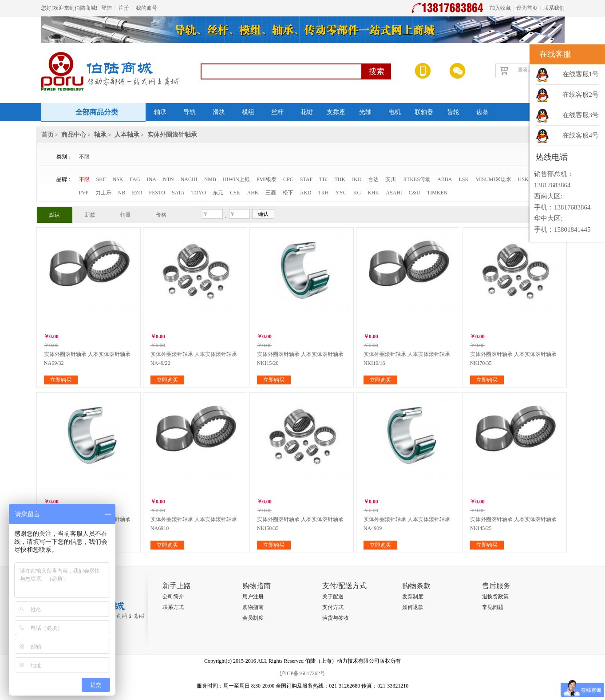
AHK (253, 193)
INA (152, 179)
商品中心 (74, 135)
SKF (101, 179)
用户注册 (253, 597)
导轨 (190, 112)
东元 (218, 193)
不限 (84, 157)
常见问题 (493, 607)
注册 (124, 8)
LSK (464, 179)
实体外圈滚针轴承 (172, 135)
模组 (248, 112)
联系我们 (554, 8)
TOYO (199, 193)
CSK (235, 193)
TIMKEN (437, 193)
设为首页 (527, 8)
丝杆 (277, 112)
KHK (373, 193)
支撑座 (336, 112)
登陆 (107, 8)
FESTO (157, 193)
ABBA (445, 179)
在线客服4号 (581, 135)
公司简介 (173, 597)
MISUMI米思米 (493, 179)
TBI (323, 179)
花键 (307, 112)
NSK (118, 179)
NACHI (189, 179)
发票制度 (413, 597)
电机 (395, 112)
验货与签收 (336, 618)
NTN (168, 179)
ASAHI (394, 193)
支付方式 (333, 607)
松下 (288, 193)
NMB (210, 179)
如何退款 (413, 607)
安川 (391, 179)
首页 (47, 135)
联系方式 (173, 607)
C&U (415, 193)
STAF (306, 179)
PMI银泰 (267, 179)
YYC (341, 193)
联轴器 (424, 112)
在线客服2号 (581, 95)
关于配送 (333, 597)
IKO (357, 179)
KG (357, 193)
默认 (55, 215)
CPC (288, 179)
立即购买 (61, 380)
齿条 (482, 112)
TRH (324, 193)
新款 (90, 215)
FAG (135, 179)
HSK (523, 179)
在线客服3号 (581, 115)
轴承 (160, 112)
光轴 (365, 112)
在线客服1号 (581, 74)
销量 (126, 215)
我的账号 (146, 8)
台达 (373, 179)
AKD (306, 193)
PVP (84, 193)
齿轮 (453, 112)
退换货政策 (495, 597)
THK (340, 179)
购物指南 (253, 607)
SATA (178, 193)
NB (122, 193)
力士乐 (103, 193)
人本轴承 (127, 135)
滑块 (219, 112)
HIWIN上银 (236, 179)
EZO (137, 193)
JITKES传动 (417, 179)
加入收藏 (500, 8)
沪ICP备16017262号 (302, 673)
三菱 (271, 193)
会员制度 (253, 618)
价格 (161, 215)
